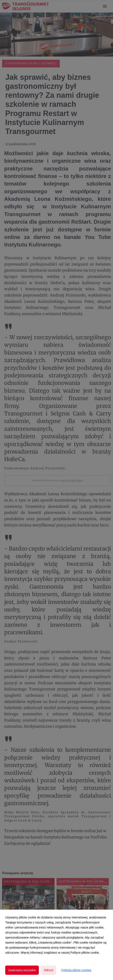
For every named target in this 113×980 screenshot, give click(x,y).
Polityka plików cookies (76, 970)
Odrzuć (49, 970)
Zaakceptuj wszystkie (22, 970)
